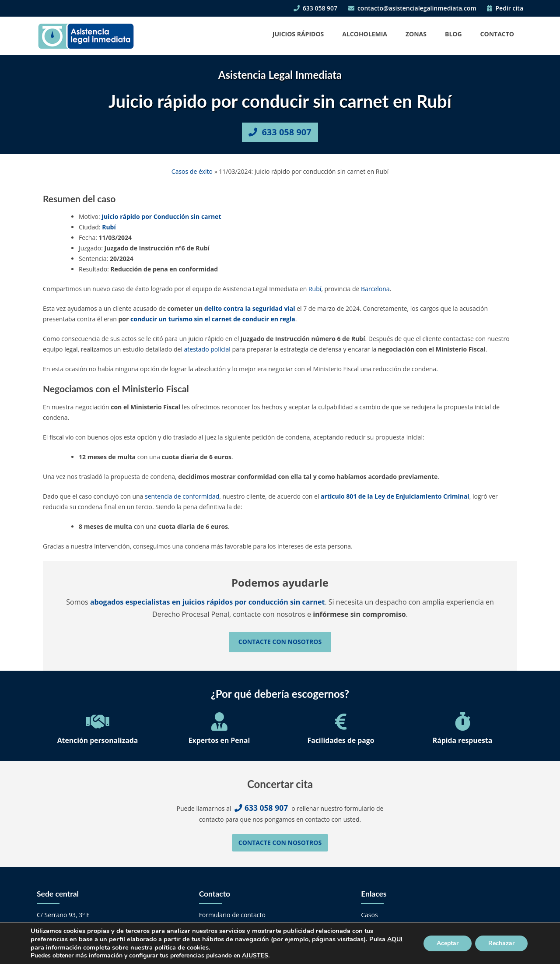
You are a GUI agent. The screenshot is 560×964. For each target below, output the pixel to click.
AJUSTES (255, 956)
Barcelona (375, 289)
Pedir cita (505, 8)
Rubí (109, 227)
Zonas (416, 34)
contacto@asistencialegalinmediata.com (412, 8)
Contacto (497, 34)
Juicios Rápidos (298, 34)
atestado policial (207, 349)
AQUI (395, 939)
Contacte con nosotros (280, 642)
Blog (453, 34)
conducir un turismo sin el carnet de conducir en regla (213, 319)
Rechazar (501, 943)
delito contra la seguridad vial (250, 308)
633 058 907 (315, 8)
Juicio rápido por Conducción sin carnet (161, 216)
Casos (369, 915)
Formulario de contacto (232, 915)
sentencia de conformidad (182, 496)
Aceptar (448, 943)
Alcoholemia (365, 34)
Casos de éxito (192, 171)
